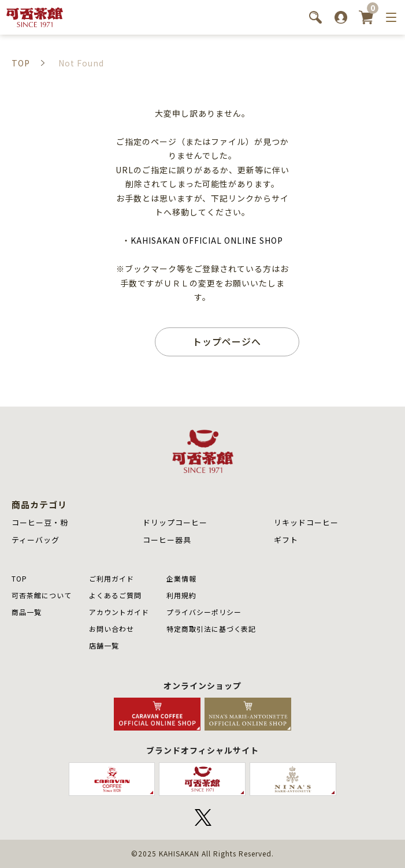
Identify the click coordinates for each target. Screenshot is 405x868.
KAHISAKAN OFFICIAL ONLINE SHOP (207, 240)
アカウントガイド (119, 612)
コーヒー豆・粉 (40, 522)
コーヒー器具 (167, 540)
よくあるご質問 (115, 595)
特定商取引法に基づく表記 (211, 629)
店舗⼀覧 (104, 645)
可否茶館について (42, 595)
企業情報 (181, 578)
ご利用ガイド (112, 578)
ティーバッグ (36, 540)
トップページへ (227, 341)
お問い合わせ (112, 629)
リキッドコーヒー (306, 522)
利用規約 (181, 595)
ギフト (286, 540)
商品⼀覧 (27, 612)
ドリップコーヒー (175, 522)
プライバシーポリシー (204, 612)
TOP (19, 578)
